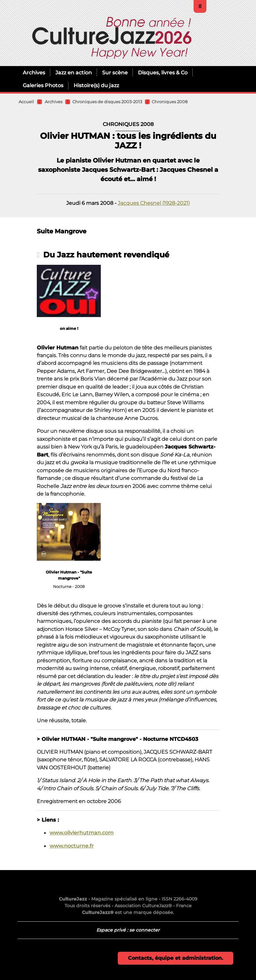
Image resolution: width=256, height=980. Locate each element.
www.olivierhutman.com (82, 833)
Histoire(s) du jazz (96, 85)
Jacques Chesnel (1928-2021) (154, 203)
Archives (34, 72)
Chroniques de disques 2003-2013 (107, 102)
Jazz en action (74, 72)
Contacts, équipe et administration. (176, 958)
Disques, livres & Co (163, 72)
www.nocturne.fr (72, 846)
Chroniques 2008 (170, 102)
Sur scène (115, 72)
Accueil (26, 102)
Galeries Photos (43, 85)
